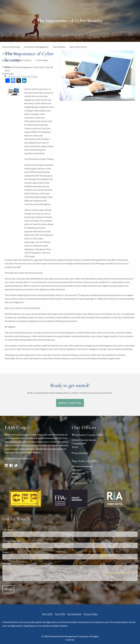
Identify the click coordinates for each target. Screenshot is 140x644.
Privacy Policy (91, 614)
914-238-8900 (81, 453)
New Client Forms (78, 47)
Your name (18, 530)
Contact (6, 67)
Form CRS (60, 614)
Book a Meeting (70, 403)
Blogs (5, 60)
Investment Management (36, 47)
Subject (16, 552)
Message (17, 563)
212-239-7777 (81, 483)
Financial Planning (11, 47)
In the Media (42, 60)
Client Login (8, 74)
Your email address (21, 541)
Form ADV (47, 614)
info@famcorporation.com (20, 458)
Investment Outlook (22, 60)
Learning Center (10, 53)
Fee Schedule (59, 47)
